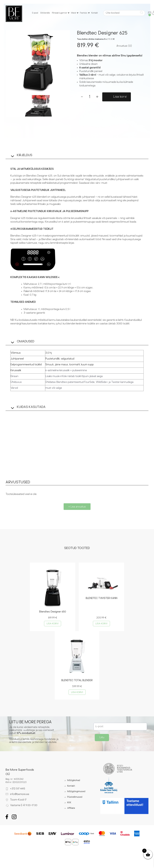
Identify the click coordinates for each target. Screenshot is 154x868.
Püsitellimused (74, 798)
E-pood (35, 13)
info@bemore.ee (20, 795)
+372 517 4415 (18, 789)
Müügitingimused (75, 792)
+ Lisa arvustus (77, 507)
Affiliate (70, 809)
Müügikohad (73, 781)
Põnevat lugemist (60, 13)
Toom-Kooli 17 (18, 801)
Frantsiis (84, 13)
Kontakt (94, 13)
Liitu (102, 738)
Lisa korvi (120, 97)
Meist (73, 13)
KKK (69, 803)
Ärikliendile (45, 13)
